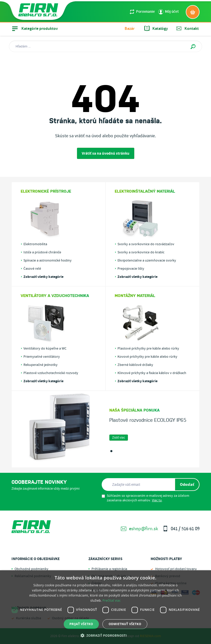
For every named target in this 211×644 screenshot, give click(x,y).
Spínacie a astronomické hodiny (48, 261)
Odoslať (187, 485)
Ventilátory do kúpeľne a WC (45, 349)
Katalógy (156, 29)
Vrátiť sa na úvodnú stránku (106, 153)
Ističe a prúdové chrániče (42, 252)
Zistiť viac (119, 438)
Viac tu (157, 500)
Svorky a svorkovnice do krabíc (141, 252)
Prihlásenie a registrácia (109, 569)
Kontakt (188, 29)
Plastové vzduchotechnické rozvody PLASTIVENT (51, 373)
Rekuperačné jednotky (41, 365)
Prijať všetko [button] (81, 624)
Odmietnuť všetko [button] (125, 624)
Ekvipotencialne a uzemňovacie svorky (147, 261)
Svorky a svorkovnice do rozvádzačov (146, 244)
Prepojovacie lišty (131, 269)
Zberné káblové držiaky (135, 365)
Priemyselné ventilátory (42, 357)
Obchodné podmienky (31, 569)
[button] (106, 635)
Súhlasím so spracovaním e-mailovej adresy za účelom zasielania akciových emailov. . (146, 498)
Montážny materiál (135, 295)
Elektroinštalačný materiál (145, 191)
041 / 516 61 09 (181, 529)
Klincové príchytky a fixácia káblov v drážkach (152, 373)
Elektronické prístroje (46, 191)
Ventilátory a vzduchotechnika (55, 295)
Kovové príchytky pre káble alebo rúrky (147, 357)
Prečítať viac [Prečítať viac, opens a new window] (111, 600)
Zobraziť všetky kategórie (43, 277)
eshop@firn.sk (139, 529)
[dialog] (106, 607)
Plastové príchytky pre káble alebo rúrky (148, 349)
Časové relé (32, 269)
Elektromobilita (35, 244)
